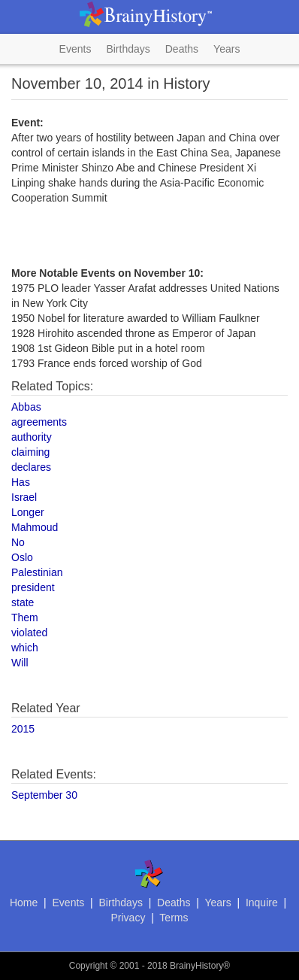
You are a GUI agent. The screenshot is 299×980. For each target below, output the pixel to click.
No (18, 542)
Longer (28, 512)
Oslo (22, 557)
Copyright (88, 966)
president (33, 587)
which (25, 648)
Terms (174, 918)
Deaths (182, 49)
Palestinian (37, 572)
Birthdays (128, 49)
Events (76, 49)
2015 (23, 729)
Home (24, 903)
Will (20, 663)
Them (25, 617)
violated (29, 633)
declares (31, 467)
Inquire (262, 903)
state (23, 602)
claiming (30, 452)
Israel (24, 497)
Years (227, 49)
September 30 (44, 795)
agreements (39, 422)
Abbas (26, 407)
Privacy (128, 918)
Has (21, 482)
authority (32, 437)
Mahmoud (35, 527)
